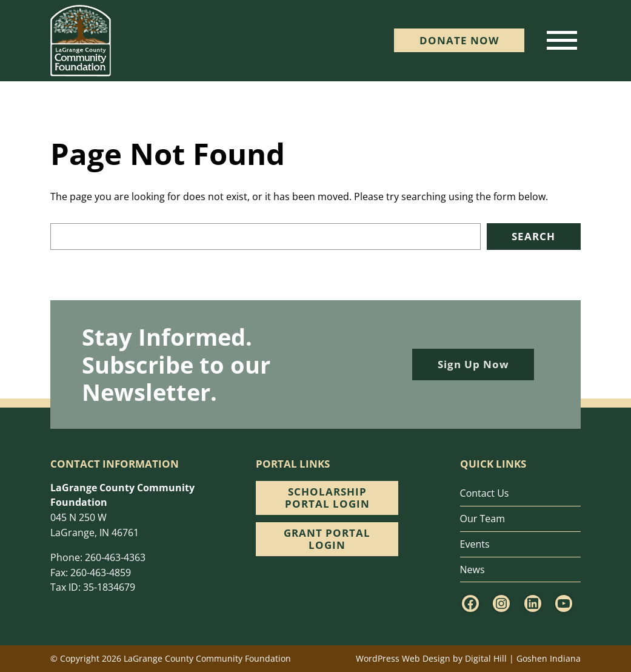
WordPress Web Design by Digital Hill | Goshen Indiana (468, 658)
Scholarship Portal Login (327, 498)
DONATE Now (459, 40)
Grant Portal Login (327, 539)
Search (533, 236)
